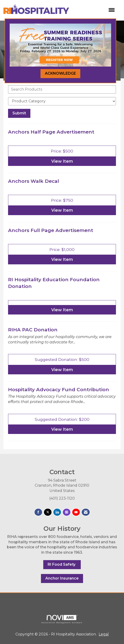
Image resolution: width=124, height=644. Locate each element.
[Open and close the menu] (94, 10)
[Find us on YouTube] (76, 512)
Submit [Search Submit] (19, 113)
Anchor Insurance (62, 578)
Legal (104, 634)
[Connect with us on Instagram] (67, 512)
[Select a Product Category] (62, 101)
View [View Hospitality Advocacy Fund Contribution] (62, 429)
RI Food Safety (62, 564)
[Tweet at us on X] (48, 512)
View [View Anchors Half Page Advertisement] (62, 161)
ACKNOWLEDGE (60, 73)
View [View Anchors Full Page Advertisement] (62, 259)
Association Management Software (62, 619)
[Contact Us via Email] (86, 512)
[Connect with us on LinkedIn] (57, 512)
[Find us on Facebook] (38, 512)
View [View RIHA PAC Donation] (62, 370)
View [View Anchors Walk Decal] (62, 210)
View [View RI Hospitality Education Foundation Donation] (62, 310)
